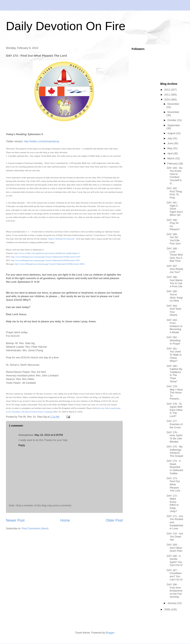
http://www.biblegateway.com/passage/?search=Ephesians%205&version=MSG (50, 264)
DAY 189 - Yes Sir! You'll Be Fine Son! (174, 239)
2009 (168, 609)
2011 (168, 95)
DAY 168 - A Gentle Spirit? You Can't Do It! (175, 561)
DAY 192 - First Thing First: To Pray (174, 193)
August (172, 133)
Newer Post (15, 520)
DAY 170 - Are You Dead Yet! (175, 537)
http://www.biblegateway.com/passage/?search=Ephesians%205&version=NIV (46, 260)
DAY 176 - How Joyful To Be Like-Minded (175, 437)
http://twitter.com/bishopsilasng (41, 141)
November (173, 112)
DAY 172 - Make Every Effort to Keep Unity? (173, 503)
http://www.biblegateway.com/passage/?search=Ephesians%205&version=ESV (46, 257)
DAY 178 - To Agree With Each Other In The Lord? (175, 410)
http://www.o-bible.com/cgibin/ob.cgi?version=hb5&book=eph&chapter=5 (47, 253)
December (173, 104)
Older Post (114, 520)
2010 (168, 100)
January (172, 603)
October (172, 120)
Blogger (110, 633)
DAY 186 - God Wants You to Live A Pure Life (175, 282)
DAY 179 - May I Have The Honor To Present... (175, 393)
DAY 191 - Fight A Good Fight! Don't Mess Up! (175, 209)
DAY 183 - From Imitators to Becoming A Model (174, 326)
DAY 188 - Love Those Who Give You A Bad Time (175, 255)
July (170, 138)
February (173, 164)
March (171, 158)
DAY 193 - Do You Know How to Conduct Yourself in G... (174, 176)
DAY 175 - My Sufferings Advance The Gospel (175, 451)
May (170, 148)
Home (65, 520)
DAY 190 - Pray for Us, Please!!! (173, 225)
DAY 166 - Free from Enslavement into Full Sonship (174, 591)
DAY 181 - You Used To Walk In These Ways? (174, 355)
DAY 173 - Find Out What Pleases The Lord (173, 484)
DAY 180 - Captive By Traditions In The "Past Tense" (174, 374)
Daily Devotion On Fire (66, 26)
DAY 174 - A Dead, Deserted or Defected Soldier (175, 467)
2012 (168, 90)
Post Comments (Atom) (35, 528)
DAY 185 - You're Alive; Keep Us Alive (175, 296)
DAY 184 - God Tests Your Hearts (174, 310)
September (174, 125)
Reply (22, 445)
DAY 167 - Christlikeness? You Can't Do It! (175, 575)
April (170, 153)
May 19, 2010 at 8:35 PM (49, 435)
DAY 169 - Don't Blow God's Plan (174, 548)
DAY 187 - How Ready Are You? (175, 269)
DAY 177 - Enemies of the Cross (175, 424)
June (171, 143)
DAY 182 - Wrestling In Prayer (173, 340)
